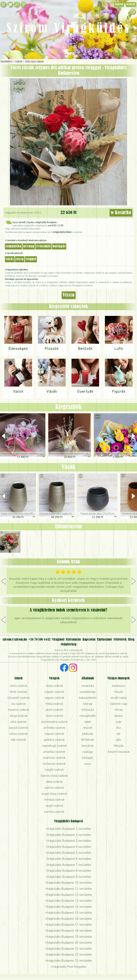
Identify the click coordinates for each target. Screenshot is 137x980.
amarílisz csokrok (54, 752)
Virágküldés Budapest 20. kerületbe (68, 943)
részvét (88, 728)
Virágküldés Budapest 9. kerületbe (68, 877)
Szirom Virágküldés (68, 29)
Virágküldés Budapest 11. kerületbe (68, 889)
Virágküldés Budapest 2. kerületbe (68, 835)
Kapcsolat (89, 640)
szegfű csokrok (54, 770)
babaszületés (88, 698)
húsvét (119, 692)
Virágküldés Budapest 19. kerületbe (68, 937)
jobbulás (88, 734)
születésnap (88, 692)
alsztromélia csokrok (54, 722)
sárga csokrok (19, 716)
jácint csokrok (54, 710)
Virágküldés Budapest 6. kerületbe (68, 859)
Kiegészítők (68, 407)
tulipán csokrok (54, 692)
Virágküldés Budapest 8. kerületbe (68, 871)
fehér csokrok (19, 692)
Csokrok (19, 62)
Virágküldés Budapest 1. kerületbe (68, 829)
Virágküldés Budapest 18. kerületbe (68, 931)
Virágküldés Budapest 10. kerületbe (68, 883)
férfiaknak (88, 740)
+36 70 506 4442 (39, 640)
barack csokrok (19, 728)
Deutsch (131, 4)
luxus (88, 764)
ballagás (59, 246)
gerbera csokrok (54, 740)
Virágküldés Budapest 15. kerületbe (68, 913)
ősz (119, 728)
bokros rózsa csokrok (54, 776)
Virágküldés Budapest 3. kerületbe (68, 841)
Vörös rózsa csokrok (34, 62)
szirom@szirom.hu (15, 640)
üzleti (88, 722)
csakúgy (88, 752)
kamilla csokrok (54, 812)
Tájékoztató (104, 640)
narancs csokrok (19, 710)
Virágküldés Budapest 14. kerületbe (68, 907)
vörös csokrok (19, 686)
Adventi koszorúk (119, 752)
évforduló (43, 246)
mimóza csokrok (54, 800)
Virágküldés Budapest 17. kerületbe (68, 925)
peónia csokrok (54, 788)
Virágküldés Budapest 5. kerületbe (68, 853)
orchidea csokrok (54, 728)
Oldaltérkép (69, 644)
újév (119, 740)
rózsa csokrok (54, 686)
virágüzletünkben (62, 232)
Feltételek (120, 640)
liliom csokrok (54, 716)
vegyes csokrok (54, 698)
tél (119, 734)
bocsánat (88, 746)
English (119, 4)
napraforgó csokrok (54, 746)
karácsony (119, 686)
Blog (131, 640)
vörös (10, 259)
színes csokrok (19, 734)
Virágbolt (58, 640)
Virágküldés (6, 62)
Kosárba (121, 213)
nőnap (119, 710)
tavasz (119, 716)
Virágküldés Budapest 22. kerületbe (68, 954)
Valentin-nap (119, 704)
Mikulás (119, 746)
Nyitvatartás (73, 640)
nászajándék (88, 716)
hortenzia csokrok (54, 764)
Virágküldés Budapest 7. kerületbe (68, 865)
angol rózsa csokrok (54, 794)
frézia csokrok (54, 704)
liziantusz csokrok (54, 758)
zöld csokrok (19, 722)
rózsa (20, 259)
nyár (119, 722)
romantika (13, 246)
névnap (29, 246)
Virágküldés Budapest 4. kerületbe (68, 847)
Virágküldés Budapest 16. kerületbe (68, 919)
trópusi (31, 259)
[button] (134, 436)
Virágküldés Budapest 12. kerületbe (68, 895)
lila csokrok (19, 704)
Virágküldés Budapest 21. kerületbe (68, 949)
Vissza (69, 295)
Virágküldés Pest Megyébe (69, 967)
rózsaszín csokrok (19, 698)
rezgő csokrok (54, 806)
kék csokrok (19, 740)
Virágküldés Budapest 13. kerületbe (68, 901)
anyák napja (119, 698)
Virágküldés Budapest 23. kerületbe (68, 961)
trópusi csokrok (54, 734)
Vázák (68, 467)
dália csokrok (54, 782)
